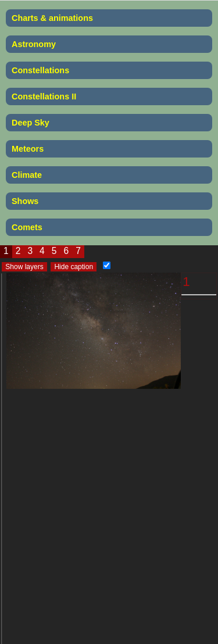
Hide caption (74, 267)
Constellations (40, 70)
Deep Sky (31, 123)
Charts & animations (52, 18)
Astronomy (34, 44)
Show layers (24, 267)
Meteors (28, 149)
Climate (27, 175)
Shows (25, 201)
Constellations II (44, 96)
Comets (27, 227)
